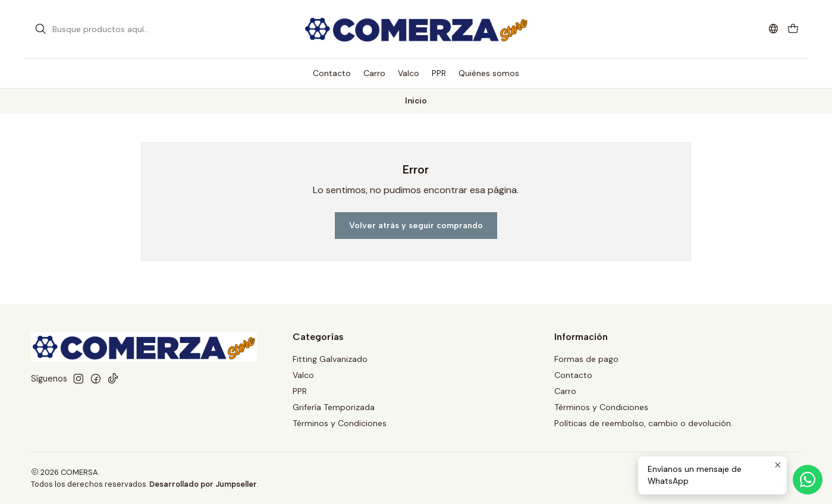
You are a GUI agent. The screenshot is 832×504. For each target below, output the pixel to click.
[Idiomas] (773, 29)
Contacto (573, 375)
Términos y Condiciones (340, 423)
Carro (565, 391)
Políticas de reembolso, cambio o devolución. (643, 423)
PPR (300, 391)
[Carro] (793, 29)
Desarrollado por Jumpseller (203, 484)
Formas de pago (586, 359)
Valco (303, 375)
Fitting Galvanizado (330, 359)
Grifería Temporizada (334, 407)
